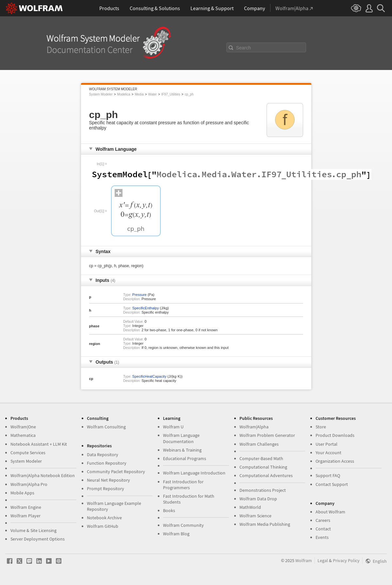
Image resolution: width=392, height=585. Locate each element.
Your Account (328, 453)
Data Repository (103, 455)
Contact (323, 529)
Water (153, 94)
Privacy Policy (346, 560)
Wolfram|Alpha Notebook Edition (43, 475)
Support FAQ (328, 475)
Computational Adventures (266, 475)
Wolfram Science (255, 516)
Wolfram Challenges (259, 444)
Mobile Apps (22, 493)
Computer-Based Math (261, 458)
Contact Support (332, 484)
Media (139, 94)
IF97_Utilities (171, 94)
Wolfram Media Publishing (265, 524)
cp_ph (189, 94)
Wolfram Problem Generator (267, 435)
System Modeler (101, 94)
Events (322, 537)
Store (321, 427)
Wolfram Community (183, 525)
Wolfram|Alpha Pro (29, 484)
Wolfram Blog (176, 534)
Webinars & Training (182, 450)
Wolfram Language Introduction (194, 473)
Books (169, 510)
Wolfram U (173, 427)
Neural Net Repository (108, 480)
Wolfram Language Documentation (181, 438)
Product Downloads (335, 435)
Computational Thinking (263, 467)
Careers (323, 520)
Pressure (139, 295)
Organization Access (335, 461)
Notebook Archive (104, 518)
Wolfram (304, 560)
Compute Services (28, 453)
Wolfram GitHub (103, 526)
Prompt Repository (106, 489)
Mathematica (23, 435)
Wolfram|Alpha (254, 427)
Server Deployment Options (38, 539)
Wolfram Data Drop (258, 499)
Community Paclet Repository (116, 472)
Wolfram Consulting (106, 427)
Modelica (124, 94)
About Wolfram (330, 512)
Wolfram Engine (26, 507)
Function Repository (107, 463)
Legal (323, 560)
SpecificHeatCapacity (149, 376)
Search (244, 48)
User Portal (327, 444)
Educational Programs (185, 458)
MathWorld (250, 507)
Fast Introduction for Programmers (183, 485)
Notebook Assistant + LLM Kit (39, 444)
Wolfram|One (23, 427)
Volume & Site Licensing (33, 530)
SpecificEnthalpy (146, 308)
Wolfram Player (25, 516)
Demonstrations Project (263, 490)
